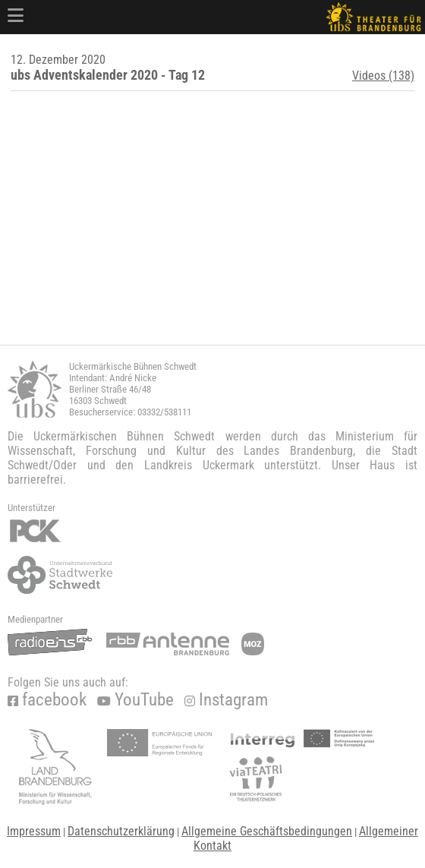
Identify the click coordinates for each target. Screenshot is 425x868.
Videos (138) (383, 76)
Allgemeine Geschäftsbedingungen (267, 831)
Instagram (226, 700)
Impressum (34, 831)
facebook (47, 700)
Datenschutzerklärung (121, 831)
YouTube (135, 700)
